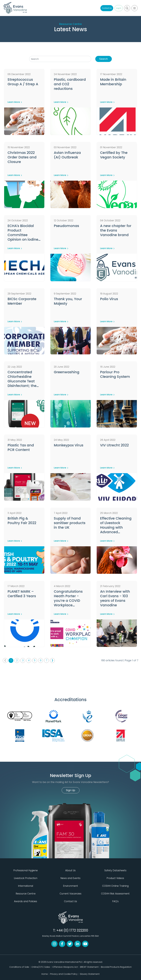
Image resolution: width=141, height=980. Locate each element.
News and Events (70, 878)
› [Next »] (52, 660)
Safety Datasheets (115, 870)
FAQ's (115, 901)
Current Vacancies (70, 894)
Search (104, 59)
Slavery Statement (90, 974)
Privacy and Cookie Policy (64, 974)
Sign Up (71, 790)
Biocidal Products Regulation (116, 967)
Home (45, 974)
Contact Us (107, 8)
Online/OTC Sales (41, 967)
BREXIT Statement (89, 967)
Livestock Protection (26, 878)
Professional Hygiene (26, 870)
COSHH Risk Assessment (115, 894)
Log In (119, 8)
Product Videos (115, 878)
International (26, 886)
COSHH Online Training (115, 886)
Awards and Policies (26, 901)
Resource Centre (70, 24)
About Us (70, 870)
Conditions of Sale (19, 967)
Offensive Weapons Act (65, 967)
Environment (70, 886)
